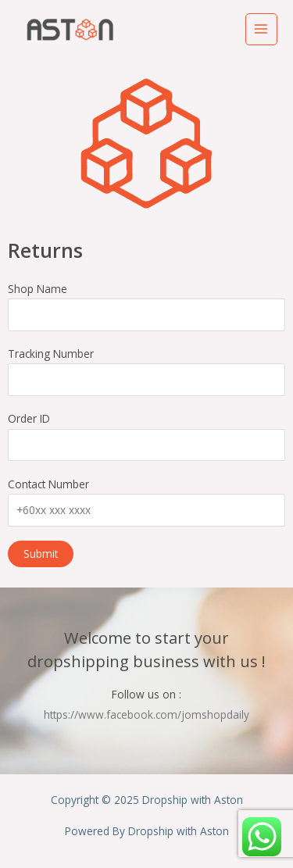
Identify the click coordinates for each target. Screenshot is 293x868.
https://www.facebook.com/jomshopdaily (146, 714)
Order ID (146, 436)
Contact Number (146, 502)
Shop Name (146, 306)
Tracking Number (146, 371)
